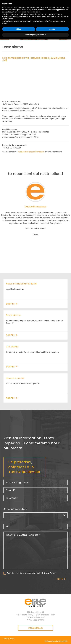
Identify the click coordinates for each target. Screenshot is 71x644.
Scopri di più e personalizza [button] (35, 35)
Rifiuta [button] (19, 29)
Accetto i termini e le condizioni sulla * (32, 573)
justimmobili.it (62, 641)
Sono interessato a (15, 509)
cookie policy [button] (35, 12)
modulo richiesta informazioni (31, 152)
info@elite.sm (36, 628)
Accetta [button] (52, 29)
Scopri (10, 304)
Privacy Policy (49, 573)
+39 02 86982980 (24, 472)
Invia (60, 579)
